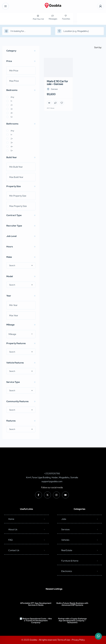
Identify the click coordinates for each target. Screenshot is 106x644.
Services (65, 529)
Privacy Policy (78, 640)
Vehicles (65, 540)
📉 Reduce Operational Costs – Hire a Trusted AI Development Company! (36, 621)
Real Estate (67, 550)
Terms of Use (64, 640)
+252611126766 (52, 473)
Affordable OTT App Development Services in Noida (36, 604)
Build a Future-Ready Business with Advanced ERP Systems (72, 604)
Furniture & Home (70, 561)
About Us (13, 529)
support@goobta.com (52, 481)
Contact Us (14, 550)
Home (11, 519)
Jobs (64, 519)
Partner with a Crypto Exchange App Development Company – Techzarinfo (72, 621)
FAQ (10, 540)
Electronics (67, 571)
